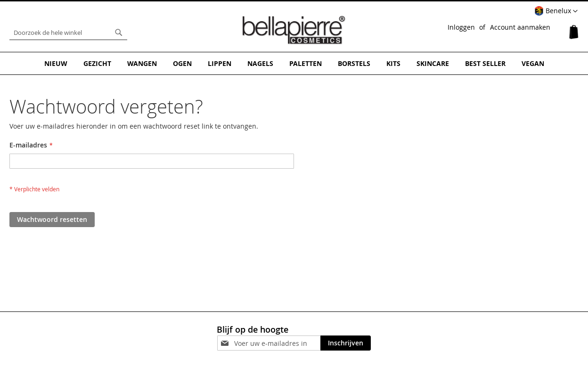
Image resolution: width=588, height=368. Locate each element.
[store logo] (294, 30)
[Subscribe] (346, 343)
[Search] (119, 33)
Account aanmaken (520, 27)
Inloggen (461, 27)
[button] (556, 11)
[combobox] (68, 33)
